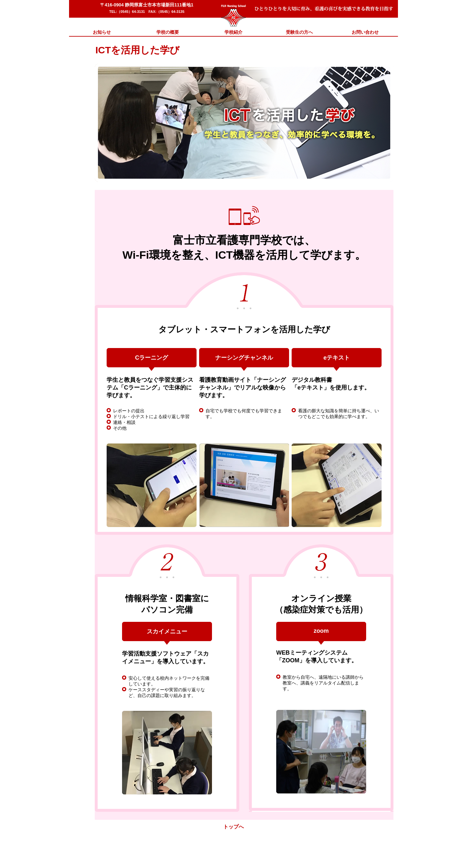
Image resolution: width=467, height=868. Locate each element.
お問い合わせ (365, 32)
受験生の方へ (299, 32)
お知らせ (102, 32)
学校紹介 (234, 32)
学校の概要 (168, 32)
